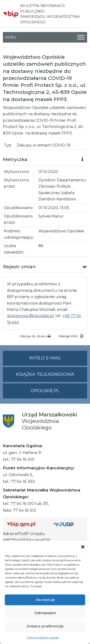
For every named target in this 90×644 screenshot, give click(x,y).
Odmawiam (45, 613)
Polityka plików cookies (43, 637)
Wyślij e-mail (58, 360)
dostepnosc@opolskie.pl (30, 316)
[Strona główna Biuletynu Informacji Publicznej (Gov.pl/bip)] (26, 524)
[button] (83, 547)
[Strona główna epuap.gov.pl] (68, 524)
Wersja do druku (35, 336)
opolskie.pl (45, 391)
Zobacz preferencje (45, 626)
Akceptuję (45, 600)
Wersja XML (71, 336)
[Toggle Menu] (81, 37)
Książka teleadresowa (45, 374)
